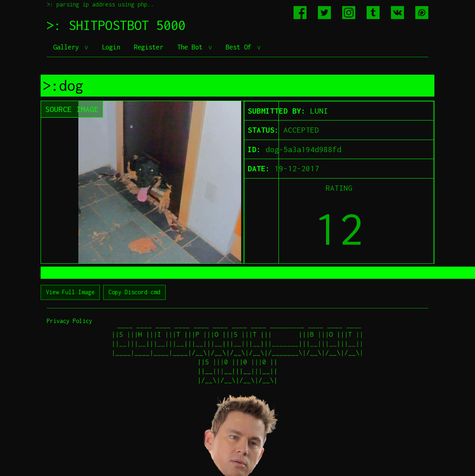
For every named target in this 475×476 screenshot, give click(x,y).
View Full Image (70, 292)
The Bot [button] (192, 47)
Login (111, 47)
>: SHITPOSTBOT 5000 (116, 25)
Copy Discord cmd (134, 292)
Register (149, 47)
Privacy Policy (69, 321)
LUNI (319, 111)
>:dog (63, 86)
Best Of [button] (240, 47)
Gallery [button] (68, 47)
